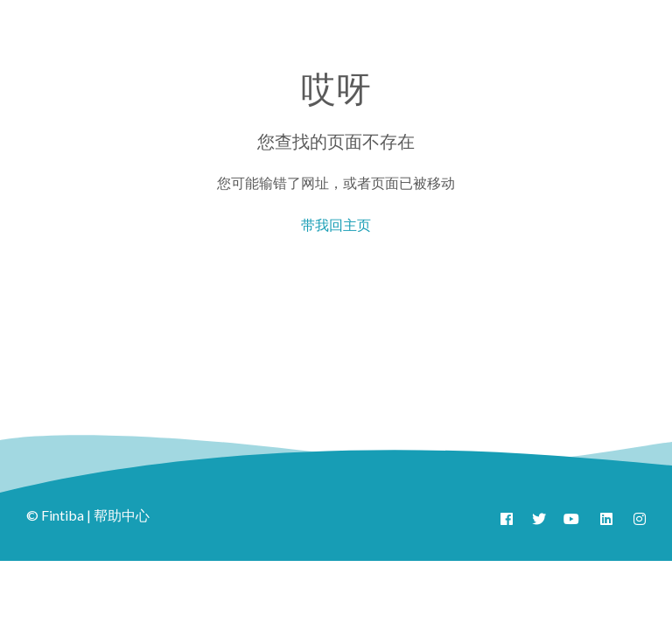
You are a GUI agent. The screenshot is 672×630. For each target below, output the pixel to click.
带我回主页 (336, 224)
